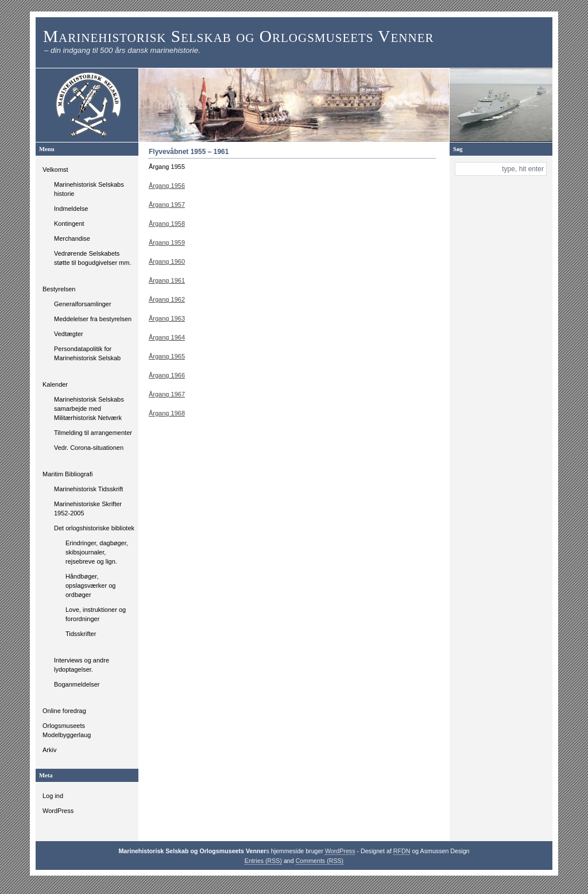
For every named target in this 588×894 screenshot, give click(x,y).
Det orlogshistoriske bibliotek (94, 528)
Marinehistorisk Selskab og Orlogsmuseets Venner (239, 36)
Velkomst (55, 169)
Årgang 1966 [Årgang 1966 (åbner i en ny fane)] (167, 375)
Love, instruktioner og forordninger (96, 614)
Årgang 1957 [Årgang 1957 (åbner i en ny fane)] (167, 205)
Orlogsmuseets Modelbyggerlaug (67, 730)
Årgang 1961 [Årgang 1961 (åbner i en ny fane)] (167, 280)
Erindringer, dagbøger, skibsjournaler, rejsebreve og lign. (97, 552)
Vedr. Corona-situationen (89, 448)
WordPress (58, 811)
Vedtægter (69, 334)
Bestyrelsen (59, 289)
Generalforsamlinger (83, 304)
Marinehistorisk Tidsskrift (88, 489)
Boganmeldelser (77, 684)
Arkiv (49, 750)
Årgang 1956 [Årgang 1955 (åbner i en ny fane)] (167, 186)
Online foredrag (64, 711)
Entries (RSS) (263, 861)
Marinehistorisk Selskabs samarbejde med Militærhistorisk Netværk (89, 409)
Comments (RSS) (320, 861)
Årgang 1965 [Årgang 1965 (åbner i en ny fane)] (167, 356)
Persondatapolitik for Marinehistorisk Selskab (87, 353)
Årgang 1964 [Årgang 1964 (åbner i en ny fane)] (167, 337)
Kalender (55, 384)
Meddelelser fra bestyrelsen (93, 319)
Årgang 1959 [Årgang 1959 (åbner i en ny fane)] (167, 242)
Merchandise (72, 238)
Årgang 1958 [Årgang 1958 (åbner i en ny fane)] (167, 223)
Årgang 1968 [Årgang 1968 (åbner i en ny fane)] (167, 413)
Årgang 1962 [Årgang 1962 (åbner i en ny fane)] (167, 299)
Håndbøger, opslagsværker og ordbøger (90, 585)
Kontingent (69, 223)
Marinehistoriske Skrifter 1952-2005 (88, 508)
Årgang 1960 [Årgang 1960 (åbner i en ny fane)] (167, 261)
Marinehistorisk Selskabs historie (89, 189)
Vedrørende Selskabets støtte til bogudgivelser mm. (93, 258)
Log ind (53, 796)
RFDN (402, 851)
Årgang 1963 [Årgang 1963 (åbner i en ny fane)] (167, 318)
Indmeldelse (71, 209)
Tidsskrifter (81, 634)
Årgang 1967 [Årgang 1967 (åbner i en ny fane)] (167, 394)
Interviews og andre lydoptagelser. (82, 665)
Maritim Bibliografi (67, 474)
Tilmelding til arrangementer (93, 433)
